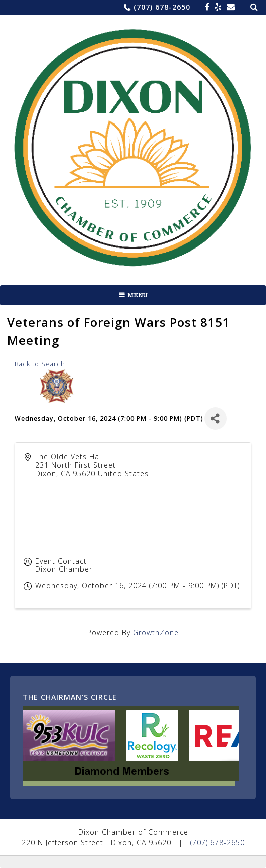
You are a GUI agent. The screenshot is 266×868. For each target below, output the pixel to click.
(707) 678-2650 (162, 7)
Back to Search (40, 364)
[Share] (216, 418)
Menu (138, 295)
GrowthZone (156, 632)
